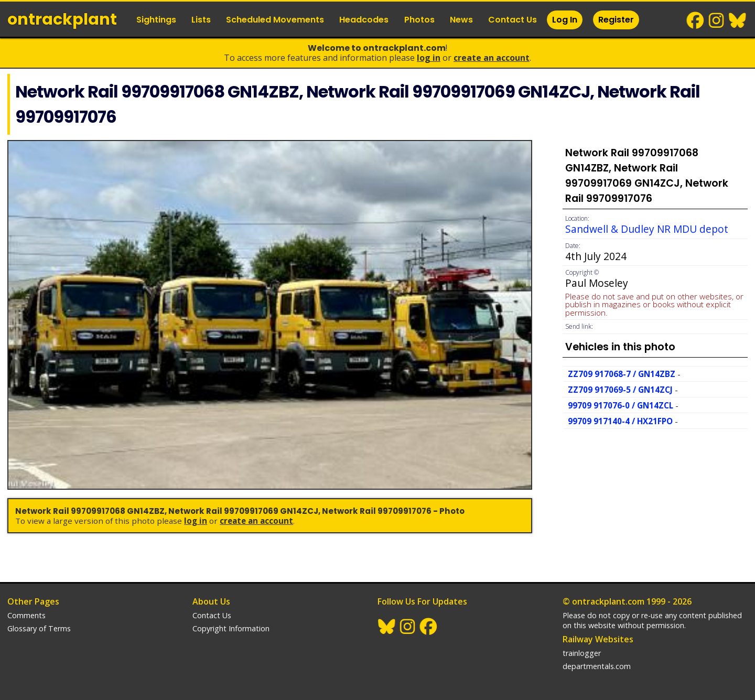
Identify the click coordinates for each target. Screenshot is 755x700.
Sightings (156, 20)
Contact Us (513, 20)
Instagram (717, 20)
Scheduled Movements (275, 20)
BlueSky (738, 20)
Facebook (696, 20)
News (461, 20)
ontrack (62, 19)
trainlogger (582, 653)
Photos (419, 20)
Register (616, 20)
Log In (565, 20)
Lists (201, 20)
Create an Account (492, 58)
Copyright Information (231, 628)
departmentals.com (597, 666)
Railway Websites (598, 639)
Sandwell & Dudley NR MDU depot (647, 229)
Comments (26, 615)
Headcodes (364, 20)
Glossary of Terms (39, 628)
